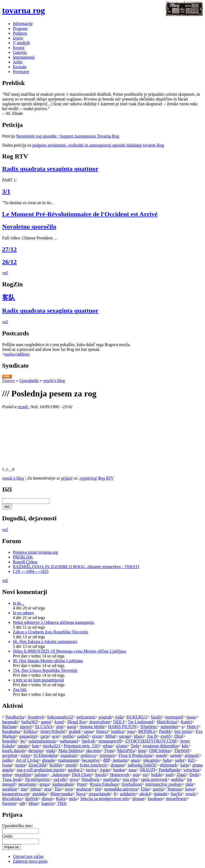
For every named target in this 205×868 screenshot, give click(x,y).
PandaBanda (169, 770)
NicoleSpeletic (37, 779)
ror (145, 775)
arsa (48, 789)
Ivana (7, 765)
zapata (23, 746)
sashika (177, 779)
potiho (68, 736)
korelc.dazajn (14, 751)
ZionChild (37, 765)
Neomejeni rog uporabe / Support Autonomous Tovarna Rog (68, 136)
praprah (105, 717)
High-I (193, 727)
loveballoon (132, 784)
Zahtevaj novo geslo (30, 861)
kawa (190, 789)
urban (108, 746)
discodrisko (12, 799)
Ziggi (181, 775)
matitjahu (111, 779)
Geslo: (8, 836)
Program (20, 28)
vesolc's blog (54, 381)
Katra (61, 799)
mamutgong (68, 760)
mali (169, 775)
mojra (20, 765)
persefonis (27, 784)
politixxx (88, 755)
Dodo (194, 775)
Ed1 (191, 760)
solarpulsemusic (43, 741)
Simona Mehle (92, 727)
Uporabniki (29, 381)
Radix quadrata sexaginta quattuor (50, 169)
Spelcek (88, 741)
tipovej (26, 727)
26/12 (9, 262)
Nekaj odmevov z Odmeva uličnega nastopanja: (54, 622)
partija (158, 789)
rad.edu (60, 779)
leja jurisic (183, 731)
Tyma (109, 751)
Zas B (152, 736)
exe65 (165, 736)
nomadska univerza (121, 789)
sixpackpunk (99, 794)
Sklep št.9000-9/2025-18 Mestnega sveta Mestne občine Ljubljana (69, 651)
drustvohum (100, 722)
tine (24, 789)
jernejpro (107, 755)
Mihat (110, 736)
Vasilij (156, 717)
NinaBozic (90, 779)
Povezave (21, 72)
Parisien (9, 803)
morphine (23, 775)
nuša (73, 799)
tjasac (191, 717)
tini (98, 789)
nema (7, 775)
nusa (133, 770)
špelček (32, 799)
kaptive (48, 803)
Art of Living (27, 760)
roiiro (25, 755)
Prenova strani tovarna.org (35, 552)
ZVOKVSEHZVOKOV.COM (151, 741)
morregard (174, 717)
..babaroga (60, 775)
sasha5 (83, 736)
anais (135, 760)
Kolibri (56, 765)
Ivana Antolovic (94, 765)
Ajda (119, 717)
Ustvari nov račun (28, 856)
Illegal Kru (77, 722)
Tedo (135, 746)
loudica (117, 731)
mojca (91, 770)
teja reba (130, 779)
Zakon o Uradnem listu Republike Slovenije (50, 632)
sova (69, 789)
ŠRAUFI (147, 770)
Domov (9, 381)
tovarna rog (23, 10)
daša (189, 784)
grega (44, 784)
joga (131, 731)
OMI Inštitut (160, 751)
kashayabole (63, 784)
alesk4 (145, 794)
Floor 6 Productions (135, 755)
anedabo (40, 794)
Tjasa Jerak (12, 779)
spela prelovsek (154, 779)
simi (60, 727)
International (24, 57)
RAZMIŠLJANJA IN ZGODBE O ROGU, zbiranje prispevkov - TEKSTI (76, 567)
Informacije (23, 24)
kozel (59, 722)
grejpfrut (10, 755)
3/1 (6, 191)
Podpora (20, 33)
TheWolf (182, 751)
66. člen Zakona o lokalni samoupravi (45, 642)
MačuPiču (126, 751)
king (142, 751)
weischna (191, 770)
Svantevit (36, 717)
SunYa (176, 794)
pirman (138, 799)
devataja (36, 751)
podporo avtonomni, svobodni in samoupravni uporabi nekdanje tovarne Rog (98, 145)
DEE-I (119, 722)
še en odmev (23, 613)
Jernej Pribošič (53, 731)
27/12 (9, 249)
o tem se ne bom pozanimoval (38, 680)
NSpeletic (149, 727)
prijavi (67, 478)
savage (125, 736)
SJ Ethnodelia (45, 755)
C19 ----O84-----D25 (31, 571)
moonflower (176, 799)
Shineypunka (61, 794)
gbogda (48, 760)
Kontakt (20, 67)
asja (136, 775)
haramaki (10, 722)
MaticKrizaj (167, 722)
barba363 (30, 722)
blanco (102, 731)
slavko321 (52, 746)
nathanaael (69, 741)
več (5, 273)
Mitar (33, 803)
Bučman (9, 727)
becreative (91, 760)
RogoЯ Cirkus (25, 562)
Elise (145, 789)
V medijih (21, 43)
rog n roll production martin (41, 770)
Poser (82, 784)
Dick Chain (82, 775)
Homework (120, 775)
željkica (30, 731)
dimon (47, 799)
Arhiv (18, 62)
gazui (71, 727)
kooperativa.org (16, 794)
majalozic (69, 755)
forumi (19, 48)
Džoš (179, 736)
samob (176, 755)
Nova (81, 794)
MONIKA (147, 731)
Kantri (186, 722)
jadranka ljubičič (142, 765)
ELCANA (44, 727)
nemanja (120, 760)
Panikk (165, 731)
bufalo (157, 775)
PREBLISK (23, 557)
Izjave (18, 38)
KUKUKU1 (137, 717)
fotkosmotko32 (60, 717)
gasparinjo (28, 736)
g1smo (122, 746)
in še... (18, 603)
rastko (7, 760)
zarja (44, 736)
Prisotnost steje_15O (82, 746)
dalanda (160, 794)
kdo (185, 746)
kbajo (139, 736)
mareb (161, 755)
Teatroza (174, 789)
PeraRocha (15, 717)
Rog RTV (106, 478)
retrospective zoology (164, 784)
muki (51, 751)
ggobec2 (75, 770)
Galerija (20, 52)
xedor (180, 760)
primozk (192, 755)
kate (36, 746)
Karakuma (11, 731)
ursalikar (10, 789)
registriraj (88, 478)
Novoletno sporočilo (29, 227)
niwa (74, 779)
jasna (88, 731)
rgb (22, 803)
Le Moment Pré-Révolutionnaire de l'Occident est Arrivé (80, 214)
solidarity (128, 794)
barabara (155, 799)
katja (185, 765)
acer (56, 736)
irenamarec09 (110, 741)
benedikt (9, 741)
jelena (36, 789)
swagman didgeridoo (160, 746)
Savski (101, 775)
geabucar (84, 789)
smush (71, 765)
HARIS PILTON (122, 727)
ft (115, 794)
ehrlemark (168, 765)
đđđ (106, 760)
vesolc (23, 407)
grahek (75, 731)
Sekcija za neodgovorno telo (105, 799)
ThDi (62, 803)
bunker (119, 770)
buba (167, 760)
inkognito (151, 760)
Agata (105, 770)
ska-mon (93, 751)
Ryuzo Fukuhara (104, 784)
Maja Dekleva (70, 751)
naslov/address (17, 354)
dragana (118, 765)
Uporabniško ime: (17, 826)
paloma (41, 775)
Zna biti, (20, 690)
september (169, 727)
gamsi (46, 722)
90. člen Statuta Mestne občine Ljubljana (48, 661)
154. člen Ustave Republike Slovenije (45, 670)
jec (23, 741)
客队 (9, 298)
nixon (97, 736)
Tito (58, 789)
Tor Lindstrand (141, 722)
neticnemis (86, 717)
